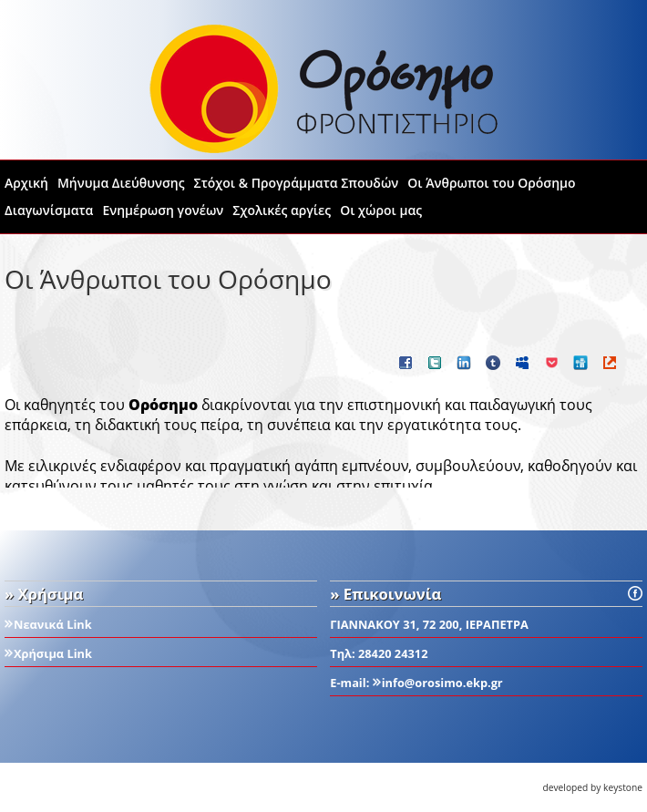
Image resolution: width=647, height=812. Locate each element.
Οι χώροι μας (381, 210)
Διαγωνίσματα (49, 210)
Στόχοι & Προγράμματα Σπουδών (297, 183)
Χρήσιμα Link (53, 653)
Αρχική (26, 183)
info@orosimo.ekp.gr (442, 683)
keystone (623, 787)
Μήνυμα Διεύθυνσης (121, 183)
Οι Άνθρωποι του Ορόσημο (491, 183)
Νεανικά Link (53, 624)
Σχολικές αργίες (282, 210)
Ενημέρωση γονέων (163, 210)
